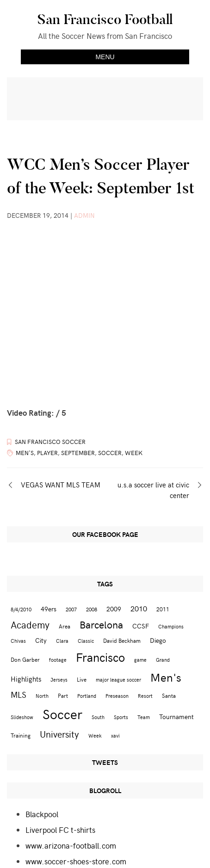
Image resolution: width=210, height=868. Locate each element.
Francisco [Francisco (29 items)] (100, 657)
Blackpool (42, 814)
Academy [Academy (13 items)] (30, 625)
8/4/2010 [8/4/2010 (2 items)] (21, 609)
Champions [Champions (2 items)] (171, 626)
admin (84, 215)
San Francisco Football (105, 19)
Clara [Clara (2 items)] (62, 641)
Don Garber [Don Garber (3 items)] (25, 659)
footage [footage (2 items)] (58, 660)
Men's (25, 453)
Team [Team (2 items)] (144, 717)
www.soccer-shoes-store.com (76, 861)
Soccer (110, 453)
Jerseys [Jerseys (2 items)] (59, 680)
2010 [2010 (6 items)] (139, 608)
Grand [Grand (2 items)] (163, 660)
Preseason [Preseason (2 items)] (117, 696)
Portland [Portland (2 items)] (87, 696)
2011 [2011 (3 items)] (163, 609)
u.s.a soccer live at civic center (153, 490)
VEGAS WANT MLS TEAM (61, 485)
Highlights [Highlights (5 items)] (26, 679)
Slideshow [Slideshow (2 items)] (22, 717)
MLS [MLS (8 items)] (19, 695)
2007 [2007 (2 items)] (71, 609)
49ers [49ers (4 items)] (49, 609)
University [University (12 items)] (59, 734)
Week (134, 453)
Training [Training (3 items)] (21, 735)
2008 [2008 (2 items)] (92, 609)
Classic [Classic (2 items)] (86, 641)
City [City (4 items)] (41, 640)
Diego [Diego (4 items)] (158, 640)
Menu (105, 57)
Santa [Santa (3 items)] (169, 695)
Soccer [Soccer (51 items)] (62, 714)
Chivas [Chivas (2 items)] (18, 641)
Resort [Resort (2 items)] (145, 696)
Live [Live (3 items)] (82, 679)
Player (47, 453)
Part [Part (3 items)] (63, 695)
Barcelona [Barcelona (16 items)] (101, 624)
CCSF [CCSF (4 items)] (141, 626)
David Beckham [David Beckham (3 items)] (122, 640)
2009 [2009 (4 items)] (114, 609)
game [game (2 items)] (140, 660)
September (78, 453)
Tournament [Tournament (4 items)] (176, 717)
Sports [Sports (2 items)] (121, 717)
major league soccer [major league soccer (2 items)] (118, 680)
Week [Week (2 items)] (95, 736)
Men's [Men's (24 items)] (166, 677)
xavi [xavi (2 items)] (115, 736)
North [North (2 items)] (42, 696)
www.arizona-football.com (71, 845)
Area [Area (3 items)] (65, 626)
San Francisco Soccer (50, 442)
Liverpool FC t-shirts (60, 830)
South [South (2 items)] (98, 717)
